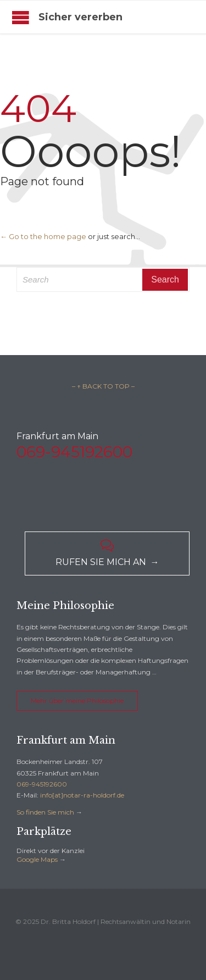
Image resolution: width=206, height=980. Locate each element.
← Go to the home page (43, 236)
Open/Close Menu (21, 17)
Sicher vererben (80, 17)
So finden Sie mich (45, 812)
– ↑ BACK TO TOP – (103, 386)
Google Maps (37, 859)
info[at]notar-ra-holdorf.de (82, 795)
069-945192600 (42, 784)
